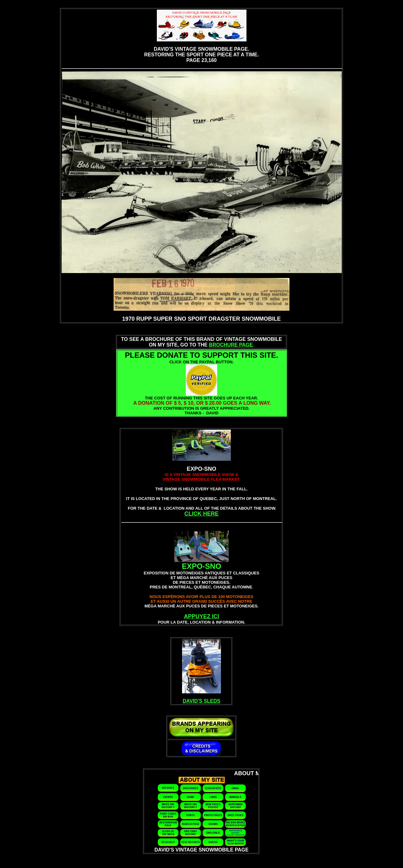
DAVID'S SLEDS (201, 701)
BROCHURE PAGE (231, 345)
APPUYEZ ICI (201, 616)
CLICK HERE (201, 514)
